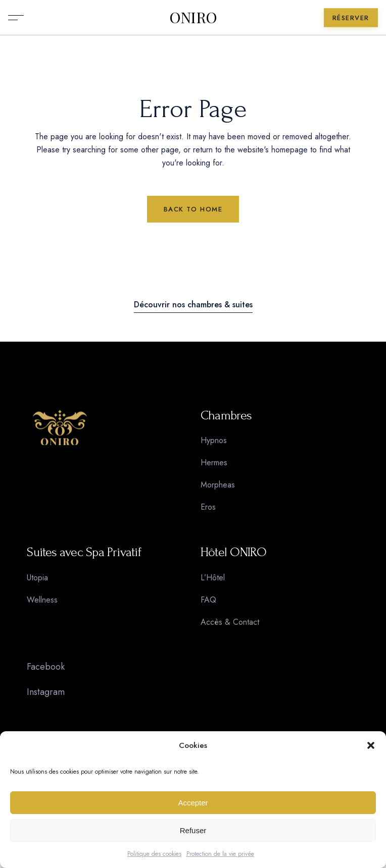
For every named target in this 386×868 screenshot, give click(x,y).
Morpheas (218, 485)
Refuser (193, 830)
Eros (208, 507)
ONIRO (193, 18)
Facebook (46, 667)
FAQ (208, 600)
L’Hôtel (213, 578)
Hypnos (214, 440)
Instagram (46, 692)
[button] (371, 745)
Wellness (42, 600)
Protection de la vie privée (220, 854)
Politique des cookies (154, 854)
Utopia (37, 578)
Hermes (214, 463)
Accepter (193, 803)
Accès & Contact (230, 622)
